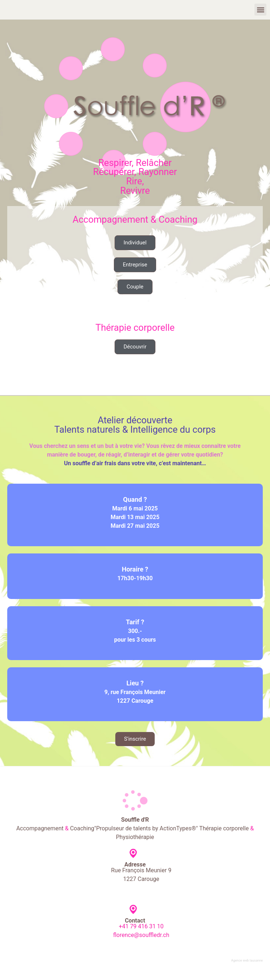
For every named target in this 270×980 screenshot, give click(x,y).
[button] (260, 10)
